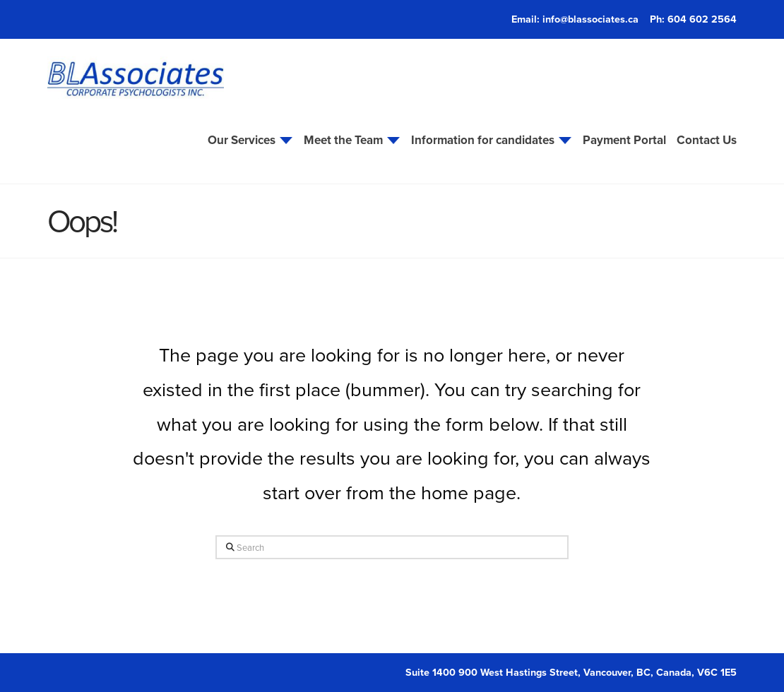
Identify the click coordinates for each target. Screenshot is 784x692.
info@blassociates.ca (590, 19)
